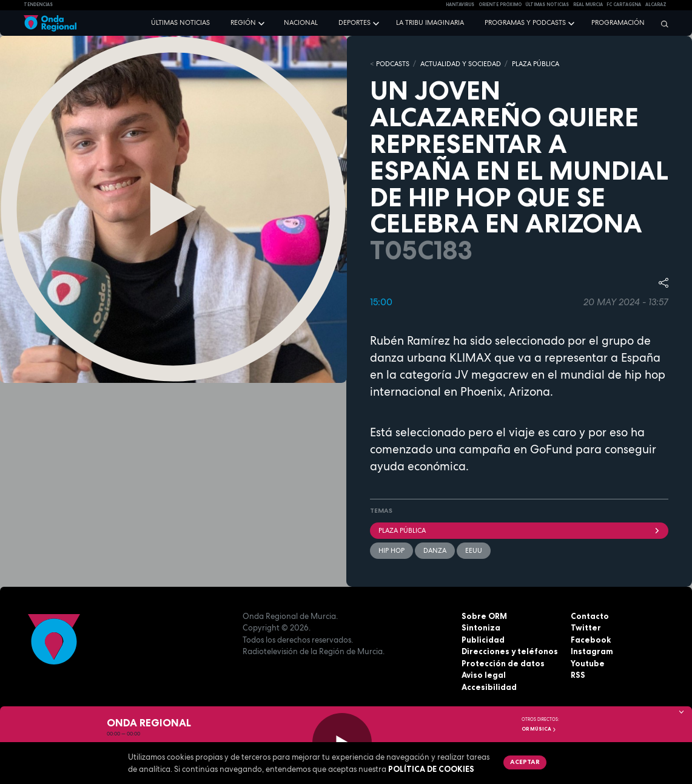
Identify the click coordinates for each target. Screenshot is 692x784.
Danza (435, 550)
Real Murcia (588, 5)
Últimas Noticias (547, 5)
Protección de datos (503, 663)
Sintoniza (481, 627)
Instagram (592, 651)
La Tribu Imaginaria (430, 22)
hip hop (391, 550)
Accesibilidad (489, 687)
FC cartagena (624, 5)
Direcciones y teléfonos (510, 651)
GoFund (551, 449)
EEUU (474, 550)
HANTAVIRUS (460, 5)
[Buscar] (662, 24)
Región (243, 22)
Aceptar (525, 762)
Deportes (354, 22)
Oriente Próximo (500, 5)
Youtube (588, 663)
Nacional (301, 22)
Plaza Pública (519, 530)
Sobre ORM (484, 616)
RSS (578, 675)
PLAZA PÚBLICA (536, 64)
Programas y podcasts (525, 22)
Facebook (591, 640)
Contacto (590, 616)
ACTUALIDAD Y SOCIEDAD (461, 64)
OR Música (539, 729)
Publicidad (483, 640)
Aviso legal (484, 675)
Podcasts (393, 64)
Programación (618, 22)
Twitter (586, 627)
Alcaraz (656, 5)
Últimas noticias (180, 22)
